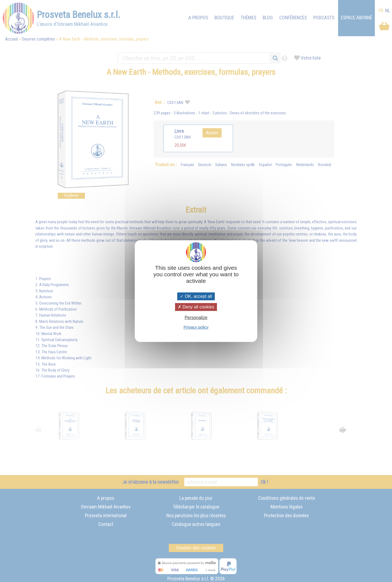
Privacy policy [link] (196, 327)
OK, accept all (196, 296)
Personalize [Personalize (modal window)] (196, 318)
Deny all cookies (196, 307)
